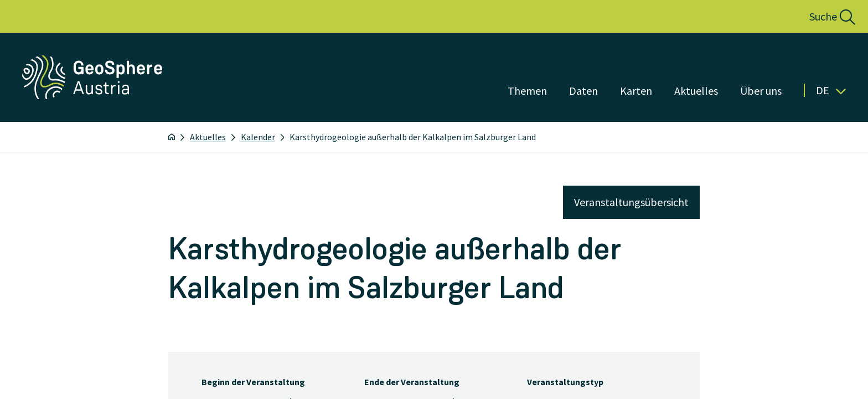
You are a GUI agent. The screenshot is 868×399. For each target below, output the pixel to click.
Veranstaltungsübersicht (631, 202)
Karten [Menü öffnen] (636, 91)
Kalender (258, 137)
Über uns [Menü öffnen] (761, 91)
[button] (820, 17)
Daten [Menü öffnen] (583, 91)
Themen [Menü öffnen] (527, 91)
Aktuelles (208, 137)
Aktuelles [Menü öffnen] (696, 91)
